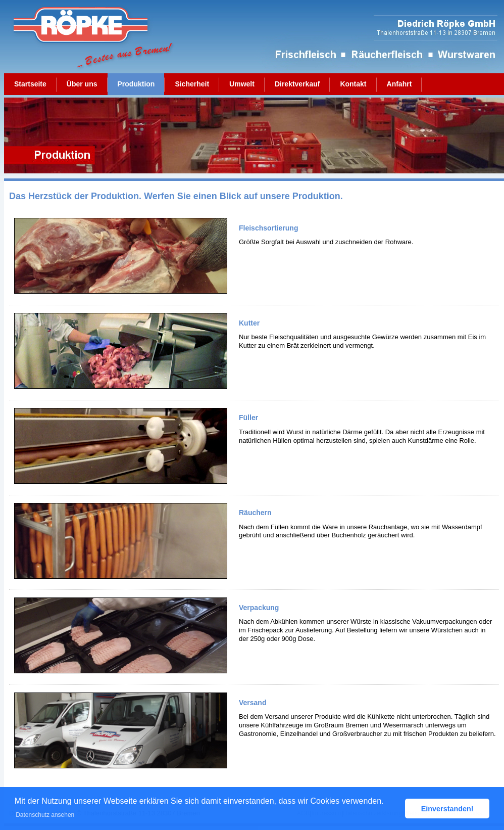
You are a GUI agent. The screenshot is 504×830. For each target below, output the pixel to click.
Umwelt (242, 84)
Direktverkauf (297, 84)
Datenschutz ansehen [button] (45, 815)
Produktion (136, 84)
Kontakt (353, 84)
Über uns (82, 84)
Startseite (30, 84)
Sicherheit (192, 84)
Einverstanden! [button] (447, 809)
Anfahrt (399, 84)
